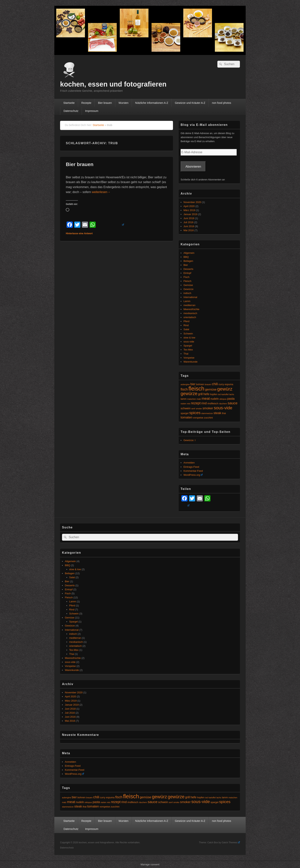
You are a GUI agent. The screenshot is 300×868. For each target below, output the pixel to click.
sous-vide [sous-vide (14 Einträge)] (223, 408)
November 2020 (192, 202)
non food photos (222, 103)
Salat (186, 329)
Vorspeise (189, 358)
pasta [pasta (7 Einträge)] (231, 399)
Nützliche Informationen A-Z (152, 103)
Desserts (188, 269)
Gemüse (188, 285)
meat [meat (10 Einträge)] (206, 398)
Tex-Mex (188, 350)
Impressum (92, 111)
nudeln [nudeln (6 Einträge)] (215, 399)
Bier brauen (105, 103)
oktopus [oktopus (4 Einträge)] (223, 399)
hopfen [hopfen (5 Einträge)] (214, 394)
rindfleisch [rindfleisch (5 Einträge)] (213, 404)
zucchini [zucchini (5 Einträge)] (208, 418)
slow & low (189, 338)
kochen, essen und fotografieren (113, 84)
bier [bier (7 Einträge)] (193, 384)
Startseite (69, 103)
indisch (187, 293)
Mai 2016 (189, 230)
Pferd (186, 321)
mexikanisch (190, 313)
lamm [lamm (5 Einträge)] (184, 399)
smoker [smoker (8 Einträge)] (208, 408)
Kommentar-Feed (193, 471)
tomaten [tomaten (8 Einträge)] (186, 417)
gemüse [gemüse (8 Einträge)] (211, 389)
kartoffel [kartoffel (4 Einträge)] (225, 394)
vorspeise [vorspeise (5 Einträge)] (198, 418)
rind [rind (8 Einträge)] (204, 403)
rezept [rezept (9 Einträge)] (196, 403)
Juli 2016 (188, 222)
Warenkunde (190, 362)
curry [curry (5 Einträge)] (221, 384)
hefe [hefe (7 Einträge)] (206, 394)
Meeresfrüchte (191, 309)
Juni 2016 (189, 226)
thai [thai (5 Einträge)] (224, 413)
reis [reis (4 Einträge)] (189, 404)
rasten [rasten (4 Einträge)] (183, 404)
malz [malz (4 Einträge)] (199, 399)
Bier (186, 265)
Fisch (186, 277)
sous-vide (189, 342)
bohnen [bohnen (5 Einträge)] (200, 384)
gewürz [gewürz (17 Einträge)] (225, 389)
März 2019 (189, 210)
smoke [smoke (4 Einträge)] (199, 409)
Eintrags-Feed (191, 467)
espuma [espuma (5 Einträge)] (229, 384)
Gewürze (188, 289)
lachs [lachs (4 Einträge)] (232, 394)
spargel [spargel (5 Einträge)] (185, 413)
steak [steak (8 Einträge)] (217, 413)
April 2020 (189, 206)
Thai (186, 354)
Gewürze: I (190, 440)
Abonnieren (193, 167)
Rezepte (86, 103)
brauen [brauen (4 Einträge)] (208, 384)
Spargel (188, 346)
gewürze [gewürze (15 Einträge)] (189, 394)
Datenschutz (71, 111)
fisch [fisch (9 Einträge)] (184, 389)
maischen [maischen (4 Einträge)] (192, 399)
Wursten (123, 103)
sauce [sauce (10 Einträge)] (233, 403)
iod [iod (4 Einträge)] (219, 394)
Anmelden (189, 463)
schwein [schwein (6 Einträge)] (186, 408)
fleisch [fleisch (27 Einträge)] (196, 389)
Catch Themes (231, 843)
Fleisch (187, 281)
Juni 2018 (189, 218)
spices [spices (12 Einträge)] (195, 413)
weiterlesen (101, 192)
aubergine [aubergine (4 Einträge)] (185, 384)
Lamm (187, 301)
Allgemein (189, 253)
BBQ (186, 257)
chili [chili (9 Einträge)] (215, 384)
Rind (186, 325)
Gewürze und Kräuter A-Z (190, 103)
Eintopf (187, 273)
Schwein (188, 334)
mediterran (189, 305)
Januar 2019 (190, 214)
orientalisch (190, 317)
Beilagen (188, 261)
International (190, 297)
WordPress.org (193, 475)
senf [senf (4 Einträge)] (193, 409)
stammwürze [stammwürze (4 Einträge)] (207, 413)
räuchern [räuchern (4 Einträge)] (223, 404)
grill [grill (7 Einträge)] (200, 394)
